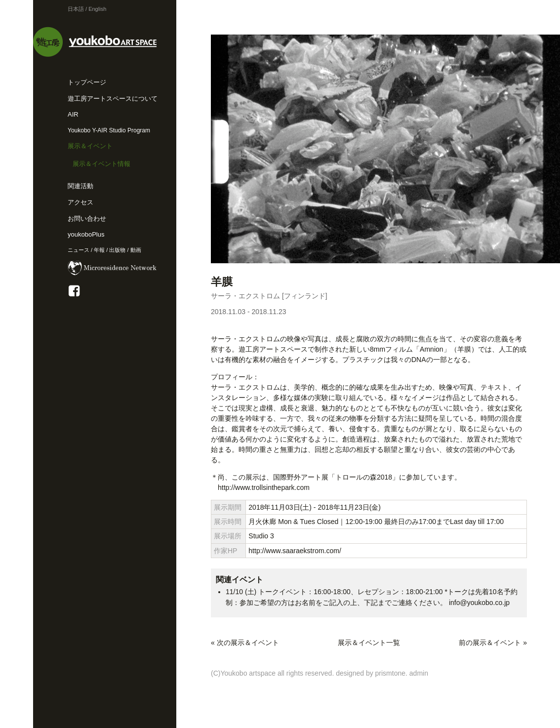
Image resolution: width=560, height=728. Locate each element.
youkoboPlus (86, 234)
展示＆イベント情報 (101, 164)
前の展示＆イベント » (493, 643)
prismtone (390, 673)
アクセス (80, 202)
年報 (99, 250)
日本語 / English (87, 9)
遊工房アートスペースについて (113, 99)
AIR (73, 114)
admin (419, 673)
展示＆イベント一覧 (369, 643)
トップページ (87, 82)
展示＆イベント (90, 146)
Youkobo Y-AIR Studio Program (109, 130)
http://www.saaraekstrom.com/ (295, 551)
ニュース (79, 250)
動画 (136, 250)
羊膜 (227, 282)
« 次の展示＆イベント (245, 643)
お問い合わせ (87, 219)
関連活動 (80, 186)
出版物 (117, 250)
